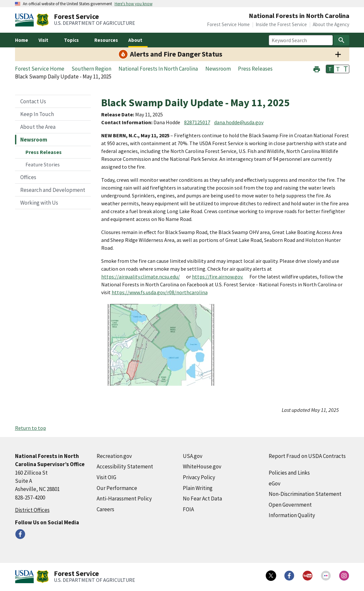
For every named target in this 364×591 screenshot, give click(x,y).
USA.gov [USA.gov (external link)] (193, 456)
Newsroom (34, 140)
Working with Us (39, 203)
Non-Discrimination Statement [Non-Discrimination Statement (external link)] (305, 494)
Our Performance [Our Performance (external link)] (117, 488)
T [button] (330, 69)
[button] (317, 68)
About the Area (38, 127)
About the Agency (331, 24)
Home (22, 40)
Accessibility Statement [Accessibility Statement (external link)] (125, 466)
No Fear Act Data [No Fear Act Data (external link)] (202, 498)
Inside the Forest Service (281, 24)
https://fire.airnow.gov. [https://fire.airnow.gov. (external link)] (218, 277)
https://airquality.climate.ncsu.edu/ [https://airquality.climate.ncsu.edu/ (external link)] (141, 277)
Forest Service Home (228, 24)
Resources (106, 40)
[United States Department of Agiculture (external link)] (26, 20)
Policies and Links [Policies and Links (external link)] (289, 473)
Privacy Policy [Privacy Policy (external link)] (199, 477)
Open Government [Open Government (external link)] (290, 505)
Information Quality (292, 515)
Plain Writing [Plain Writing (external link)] (198, 488)
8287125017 (197, 122)
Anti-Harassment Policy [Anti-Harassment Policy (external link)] (124, 498)
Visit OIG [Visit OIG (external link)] (106, 477)
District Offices (32, 510)
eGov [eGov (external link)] (275, 483)
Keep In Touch (37, 114)
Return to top (31, 428)
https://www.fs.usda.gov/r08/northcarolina (160, 292)
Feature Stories (43, 164)
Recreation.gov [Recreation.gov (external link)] (114, 456)
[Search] (341, 40)
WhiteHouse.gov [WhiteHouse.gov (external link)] (202, 466)
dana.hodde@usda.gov (239, 122)
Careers (105, 509)
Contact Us (33, 101)
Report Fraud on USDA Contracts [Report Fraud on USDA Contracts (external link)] (307, 456)
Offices (28, 177)
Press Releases (44, 152)
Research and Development (53, 190)
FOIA (188, 509)
